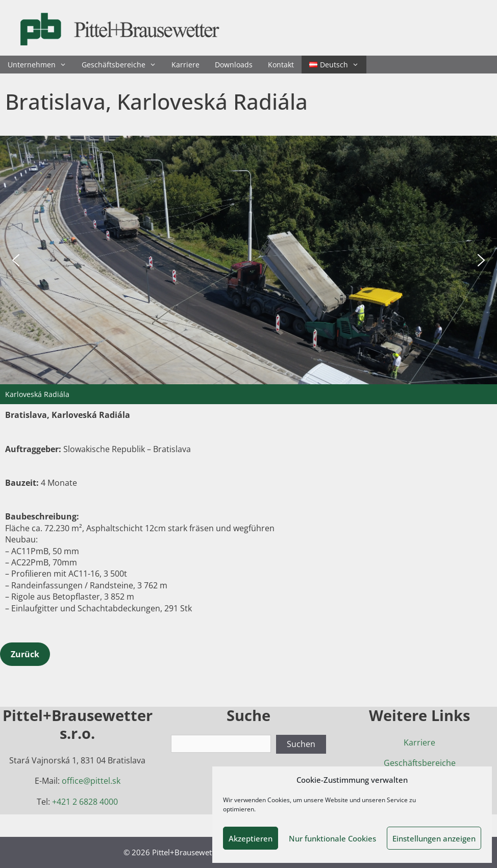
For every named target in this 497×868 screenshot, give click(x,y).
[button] (16, 260)
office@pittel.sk (91, 781)
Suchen (301, 744)
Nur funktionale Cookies (332, 838)
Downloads (234, 65)
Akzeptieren (251, 838)
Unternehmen (41, 65)
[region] (248, 270)
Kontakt (281, 65)
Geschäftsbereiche (123, 65)
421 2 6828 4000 (87, 802)
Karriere (185, 65)
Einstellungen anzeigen (434, 838)
